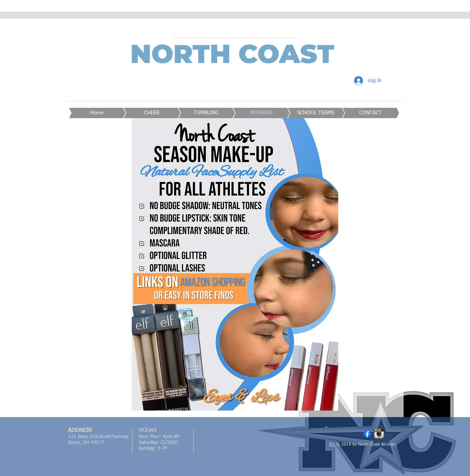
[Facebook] (367, 433)
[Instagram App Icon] (379, 433)
